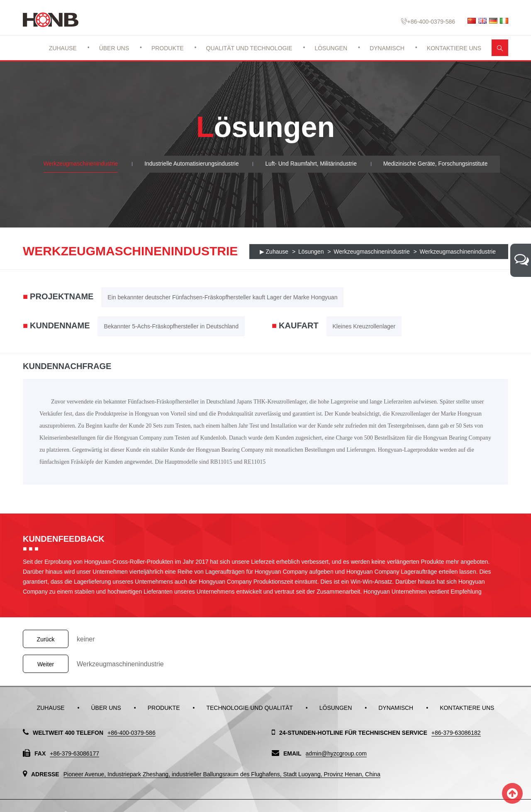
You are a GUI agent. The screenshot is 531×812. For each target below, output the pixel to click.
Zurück (46, 639)
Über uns (114, 48)
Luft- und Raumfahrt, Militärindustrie (312, 164)
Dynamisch (387, 48)
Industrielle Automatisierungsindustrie (190, 164)
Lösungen (331, 48)
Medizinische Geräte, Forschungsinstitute (438, 164)
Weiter (46, 664)
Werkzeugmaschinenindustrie (78, 164)
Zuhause (63, 48)
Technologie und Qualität (249, 708)
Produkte (168, 48)
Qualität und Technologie (249, 48)
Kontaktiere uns (454, 48)
